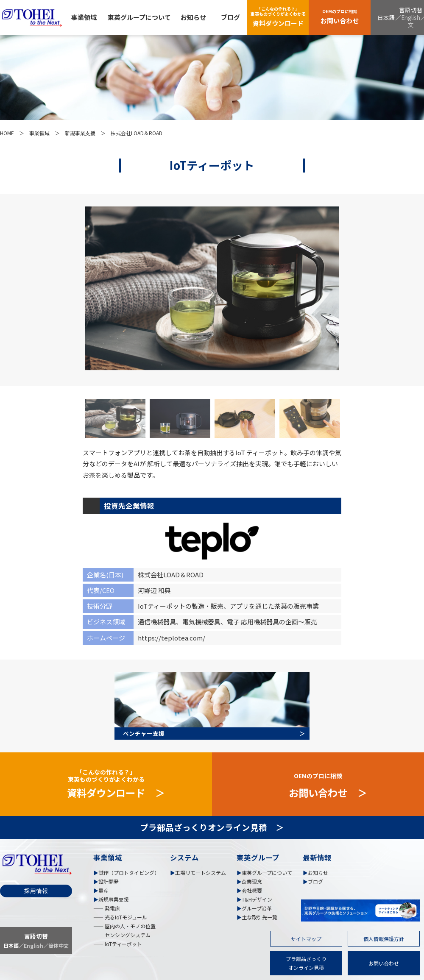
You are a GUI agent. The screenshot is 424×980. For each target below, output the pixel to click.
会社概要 (252, 890)
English (411, 17)
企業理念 (252, 881)
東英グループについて (139, 17)
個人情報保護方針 (384, 939)
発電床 (112, 908)
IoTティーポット (123, 944)
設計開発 (109, 881)
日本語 (386, 17)
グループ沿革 (257, 908)
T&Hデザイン (257, 899)
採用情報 (36, 891)
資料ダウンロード (278, 17)
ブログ (230, 17)
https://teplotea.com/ (172, 638)
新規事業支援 (80, 133)
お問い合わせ (340, 17)
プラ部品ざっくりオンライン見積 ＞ (212, 827)
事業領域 (84, 17)
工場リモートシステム (201, 873)
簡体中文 (59, 945)
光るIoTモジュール (125, 917)
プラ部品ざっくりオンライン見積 (306, 963)
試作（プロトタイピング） (129, 873)
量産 (103, 890)
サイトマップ (306, 939)
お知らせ (193, 17)
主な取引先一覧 (259, 917)
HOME (7, 133)
